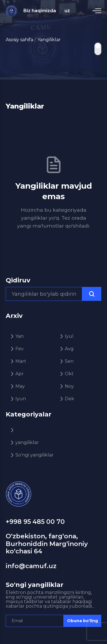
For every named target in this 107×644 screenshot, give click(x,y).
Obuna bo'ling (82, 621)
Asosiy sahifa (19, 40)
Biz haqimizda (40, 11)
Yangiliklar (49, 40)
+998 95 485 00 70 (35, 522)
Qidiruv (18, 280)
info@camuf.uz (31, 566)
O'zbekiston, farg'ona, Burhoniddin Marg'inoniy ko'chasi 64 (47, 544)
